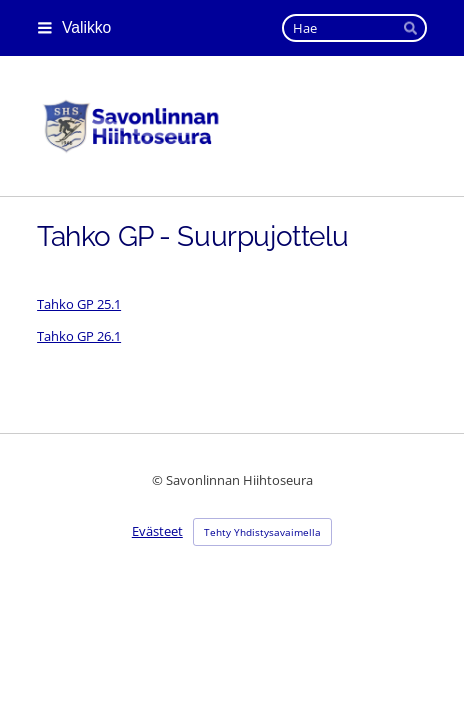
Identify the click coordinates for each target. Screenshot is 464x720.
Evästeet (157, 531)
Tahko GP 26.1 (79, 336)
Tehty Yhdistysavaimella (262, 532)
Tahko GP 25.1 (79, 304)
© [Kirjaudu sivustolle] (159, 480)
